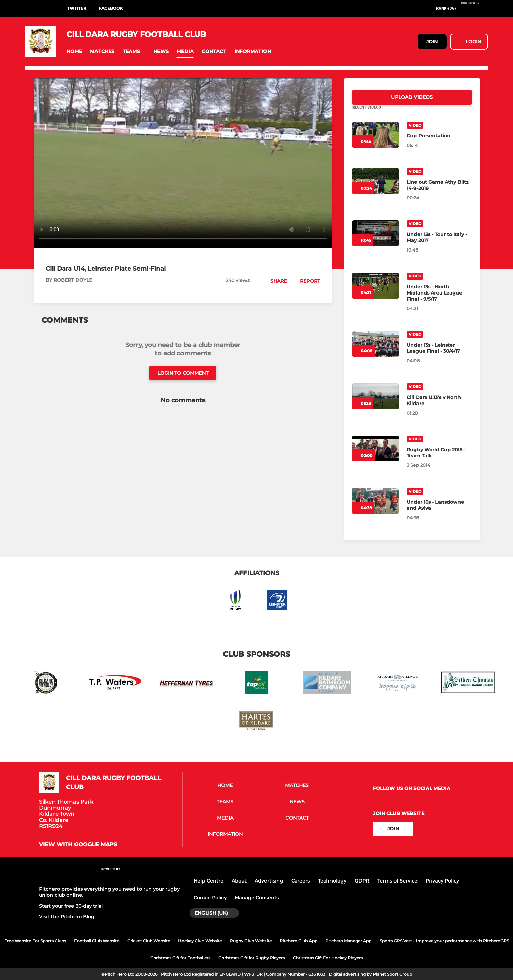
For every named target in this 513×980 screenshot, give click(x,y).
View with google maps (78, 845)
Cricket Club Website (149, 941)
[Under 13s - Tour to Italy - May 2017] (376, 242)
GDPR (362, 881)
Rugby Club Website (251, 941)
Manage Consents (257, 898)
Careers (301, 881)
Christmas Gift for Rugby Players (252, 958)
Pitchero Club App (298, 941)
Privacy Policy (442, 881)
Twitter (77, 8)
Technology (332, 881)
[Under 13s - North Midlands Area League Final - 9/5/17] (376, 294)
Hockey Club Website (200, 941)
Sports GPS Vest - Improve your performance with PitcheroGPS (444, 941)
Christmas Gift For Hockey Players (328, 958)
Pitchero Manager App (348, 941)
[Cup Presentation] (376, 143)
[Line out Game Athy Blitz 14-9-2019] (376, 189)
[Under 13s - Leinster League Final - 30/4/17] (376, 352)
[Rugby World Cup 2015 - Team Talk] (376, 457)
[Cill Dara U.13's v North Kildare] (376, 404)
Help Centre (209, 881)
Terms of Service (397, 881)
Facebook (111, 8)
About (239, 881)
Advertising (269, 881)
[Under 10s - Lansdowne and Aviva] (376, 509)
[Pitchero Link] (474, 11)
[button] (74, 52)
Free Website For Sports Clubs (35, 941)
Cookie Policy (210, 898)
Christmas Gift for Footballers (180, 958)
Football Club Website (97, 941)
